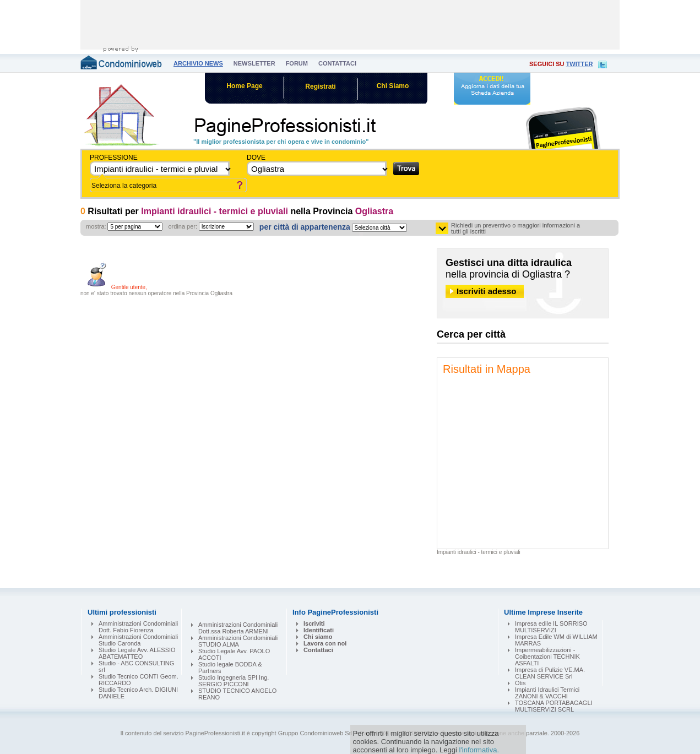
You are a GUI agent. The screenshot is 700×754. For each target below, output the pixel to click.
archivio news (198, 63)
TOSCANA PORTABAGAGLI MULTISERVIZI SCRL (554, 706)
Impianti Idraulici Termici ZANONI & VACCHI (547, 693)
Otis (520, 683)
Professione (114, 158)
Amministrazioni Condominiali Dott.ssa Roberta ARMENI (238, 628)
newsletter (254, 63)
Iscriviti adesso (486, 291)
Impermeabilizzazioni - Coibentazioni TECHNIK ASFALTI (547, 657)
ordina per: (183, 226)
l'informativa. (479, 750)
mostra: (96, 226)
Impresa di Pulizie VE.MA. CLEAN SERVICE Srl (550, 673)
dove (256, 158)
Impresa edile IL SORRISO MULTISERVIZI (551, 627)
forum (297, 63)
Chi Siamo (393, 86)
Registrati (320, 86)
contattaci (337, 63)
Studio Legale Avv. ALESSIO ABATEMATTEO (137, 653)
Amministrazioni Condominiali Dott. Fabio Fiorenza (138, 627)
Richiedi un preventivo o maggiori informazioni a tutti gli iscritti (515, 229)
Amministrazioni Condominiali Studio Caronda (138, 640)
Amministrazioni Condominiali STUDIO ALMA (238, 641)
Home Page (244, 86)
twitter (580, 64)
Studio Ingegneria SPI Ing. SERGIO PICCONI (234, 681)
